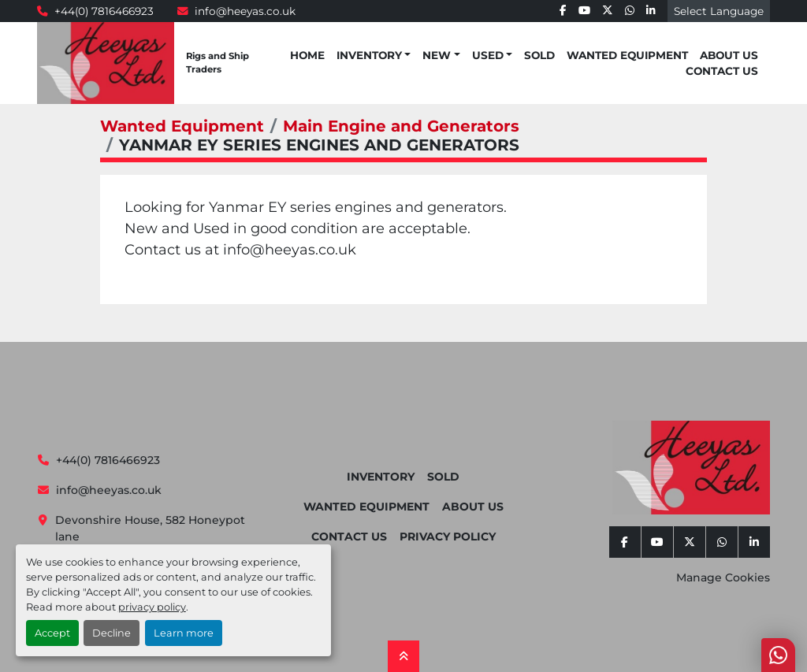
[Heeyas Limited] (691, 468)
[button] (374, 55)
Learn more (184, 633)
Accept (52, 633)
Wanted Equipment (627, 55)
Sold (539, 55)
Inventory (369, 55)
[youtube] (584, 11)
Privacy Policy (448, 536)
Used (488, 55)
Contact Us (722, 71)
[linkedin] (651, 11)
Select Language (719, 11)
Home (307, 55)
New (437, 55)
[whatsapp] (630, 11)
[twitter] (608, 11)
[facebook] (563, 11)
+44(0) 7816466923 (104, 11)
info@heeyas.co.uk (245, 11)
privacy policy (152, 607)
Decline (112, 633)
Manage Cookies (723, 577)
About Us (729, 55)
